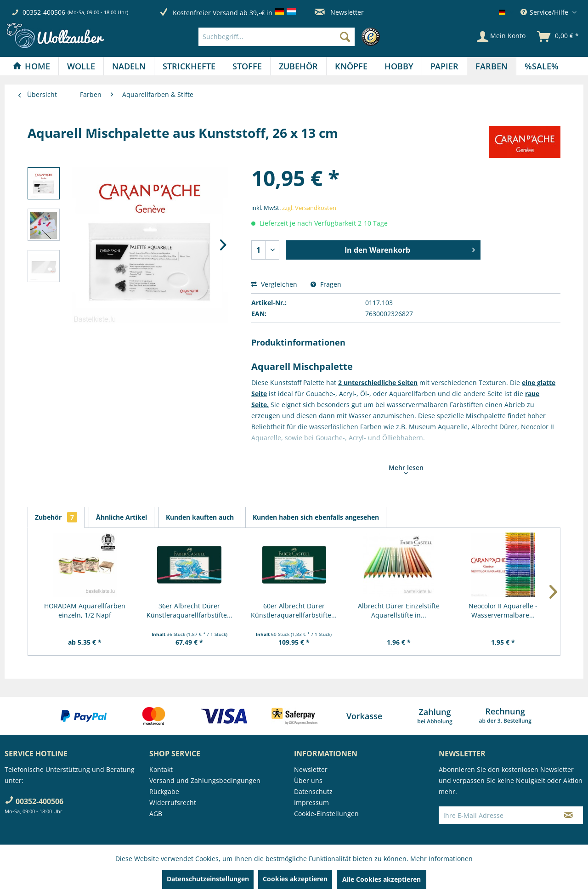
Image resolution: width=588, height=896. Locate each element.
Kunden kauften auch (200, 517)
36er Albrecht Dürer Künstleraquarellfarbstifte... (189, 610)
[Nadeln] (129, 66)
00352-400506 (44, 12)
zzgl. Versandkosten (309, 208)
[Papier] (444, 66)
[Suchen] (345, 37)
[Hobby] (399, 66)
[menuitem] (291, 37)
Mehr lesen (406, 469)
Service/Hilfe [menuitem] (545, 12)
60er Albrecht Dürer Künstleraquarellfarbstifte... (294, 610)
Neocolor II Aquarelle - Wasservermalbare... (503, 610)
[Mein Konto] (501, 37)
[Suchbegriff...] (277, 37)
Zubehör (56, 517)
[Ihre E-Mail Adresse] (497, 815)
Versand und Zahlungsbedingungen (205, 780)
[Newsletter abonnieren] (568, 815)
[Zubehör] (298, 66)
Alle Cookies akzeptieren (382, 879)
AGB (156, 814)
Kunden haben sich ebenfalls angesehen (316, 517)
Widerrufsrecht (173, 802)
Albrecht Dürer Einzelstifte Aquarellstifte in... (399, 610)
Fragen (326, 284)
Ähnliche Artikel (122, 517)
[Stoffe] (247, 66)
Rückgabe (164, 791)
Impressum (311, 802)
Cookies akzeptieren (295, 879)
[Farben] (492, 66)
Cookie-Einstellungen (326, 814)
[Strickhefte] (189, 66)
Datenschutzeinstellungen (208, 879)
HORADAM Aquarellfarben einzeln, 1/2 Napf (85, 610)
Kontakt (161, 769)
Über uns (308, 780)
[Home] (31, 66)
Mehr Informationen (441, 859)
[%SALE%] (542, 66)
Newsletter (339, 12)
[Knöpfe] (351, 66)
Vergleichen (274, 284)
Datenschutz (313, 791)
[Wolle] (81, 66)
